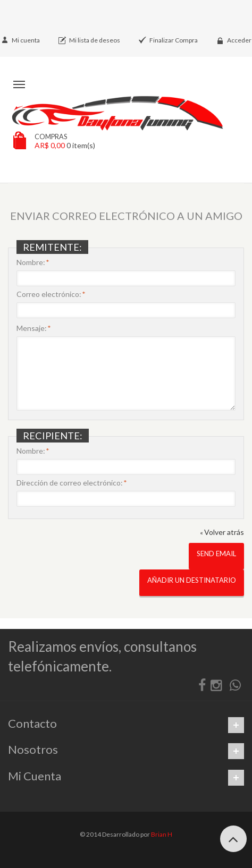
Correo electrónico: (49, 294)
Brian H (162, 834)
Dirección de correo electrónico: (70, 483)
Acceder (239, 40)
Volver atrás (222, 532)
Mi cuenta (26, 40)
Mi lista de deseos (95, 40)
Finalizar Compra (174, 40)
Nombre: (31, 262)
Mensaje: (32, 328)
